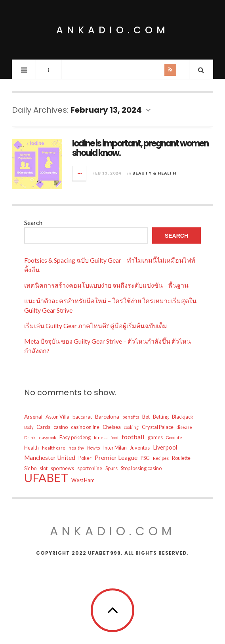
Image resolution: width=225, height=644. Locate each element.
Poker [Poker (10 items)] (85, 458)
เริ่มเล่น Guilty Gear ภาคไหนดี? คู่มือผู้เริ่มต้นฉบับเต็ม (96, 326)
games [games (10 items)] (155, 437)
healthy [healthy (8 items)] (76, 448)
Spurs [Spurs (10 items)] (112, 468)
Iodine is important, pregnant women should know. (140, 148)
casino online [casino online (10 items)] (85, 427)
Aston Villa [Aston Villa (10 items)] (57, 417)
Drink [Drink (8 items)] (30, 437)
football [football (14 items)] (133, 437)
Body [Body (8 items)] (29, 427)
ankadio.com (113, 30)
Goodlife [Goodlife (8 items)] (174, 437)
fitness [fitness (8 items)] (101, 437)
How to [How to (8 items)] (93, 448)
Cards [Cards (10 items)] (43, 427)
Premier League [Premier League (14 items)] (116, 457)
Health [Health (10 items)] (31, 448)
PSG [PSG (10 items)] (145, 458)
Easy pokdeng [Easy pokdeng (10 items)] (75, 437)
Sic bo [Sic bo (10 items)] (30, 468)
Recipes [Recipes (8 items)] (161, 458)
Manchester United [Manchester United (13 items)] (50, 458)
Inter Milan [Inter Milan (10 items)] (115, 448)
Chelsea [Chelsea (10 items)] (112, 427)
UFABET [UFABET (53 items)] (46, 478)
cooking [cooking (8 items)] (131, 427)
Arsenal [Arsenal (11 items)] (33, 416)
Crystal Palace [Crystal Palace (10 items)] (158, 427)
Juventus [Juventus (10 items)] (140, 448)
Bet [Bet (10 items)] (146, 417)
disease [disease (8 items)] (184, 427)
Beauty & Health (154, 173)
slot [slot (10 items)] (44, 468)
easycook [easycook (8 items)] (48, 437)
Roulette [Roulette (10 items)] (181, 458)
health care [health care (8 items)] (54, 448)
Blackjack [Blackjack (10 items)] (183, 417)
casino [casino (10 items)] (61, 427)
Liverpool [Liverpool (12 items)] (165, 447)
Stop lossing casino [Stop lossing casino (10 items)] (141, 468)
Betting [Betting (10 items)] (161, 417)
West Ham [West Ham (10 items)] (83, 480)
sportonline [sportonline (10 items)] (90, 468)
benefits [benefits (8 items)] (131, 417)
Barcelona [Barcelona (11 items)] (107, 416)
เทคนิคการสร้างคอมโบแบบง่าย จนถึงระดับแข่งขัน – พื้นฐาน (106, 285)
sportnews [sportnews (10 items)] (62, 468)
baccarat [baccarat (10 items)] (82, 417)
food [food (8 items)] (114, 437)
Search (33, 222)
